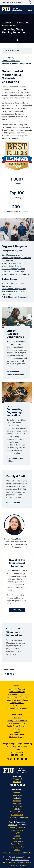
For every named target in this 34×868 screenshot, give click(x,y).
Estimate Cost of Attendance (17, 817)
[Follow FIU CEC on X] (18, 759)
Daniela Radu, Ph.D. (12, 539)
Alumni (17, 729)
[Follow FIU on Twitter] (18, 785)
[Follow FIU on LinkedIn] (13, 785)
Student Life (17, 806)
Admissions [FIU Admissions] (17, 795)
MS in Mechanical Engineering (14, 289)
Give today (17, 610)
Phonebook (13, 825)
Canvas (17, 836)
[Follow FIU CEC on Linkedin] (11, 759)
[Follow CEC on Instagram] (8, 759)
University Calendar (17, 827)
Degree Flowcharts (17, 692)
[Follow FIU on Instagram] (10, 785)
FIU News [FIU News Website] (17, 782)
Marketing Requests (17, 737)
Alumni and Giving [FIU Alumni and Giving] (17, 812)
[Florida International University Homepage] (12, 2)
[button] (30, 9)
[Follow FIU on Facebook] (15, 785)
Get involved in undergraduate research (17, 373)
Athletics (17, 809)
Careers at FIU (17, 815)
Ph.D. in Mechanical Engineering (15, 297)
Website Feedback (10, 863)
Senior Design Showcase (17, 726)
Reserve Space (17, 844)
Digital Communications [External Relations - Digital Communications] (21, 860)
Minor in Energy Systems (11, 266)
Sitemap (23, 865)
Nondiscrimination (17, 847)
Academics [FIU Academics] (17, 798)
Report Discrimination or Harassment (17, 852)
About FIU (17, 792)
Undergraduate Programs (17, 721)
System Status (17, 841)
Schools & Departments (11, 61)
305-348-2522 (17, 755)
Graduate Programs (17, 723)
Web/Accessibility (24, 863)
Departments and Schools (17, 694)
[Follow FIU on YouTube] (21, 785)
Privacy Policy (13, 865)
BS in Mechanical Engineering (14, 255)
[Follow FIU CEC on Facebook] (15, 759)
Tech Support (17, 705)
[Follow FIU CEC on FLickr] (26, 759)
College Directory (17, 703)
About (10, 58)
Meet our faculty (13, 502)
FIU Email (17, 838)
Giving (17, 732)
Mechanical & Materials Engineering (17, 63)
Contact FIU (17, 779)
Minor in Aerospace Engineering (14, 263)
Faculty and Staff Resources (17, 708)
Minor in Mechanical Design (13, 271)
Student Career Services (17, 697)
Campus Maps (17, 830)
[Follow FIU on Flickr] (24, 785)
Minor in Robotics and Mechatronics (16, 274)
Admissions (17, 718)
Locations (17, 801)
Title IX (17, 850)
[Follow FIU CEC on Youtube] (22, 759)
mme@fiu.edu (12, 651)
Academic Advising (17, 689)
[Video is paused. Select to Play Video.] (17, 40)
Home (4, 58)
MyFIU (17, 833)
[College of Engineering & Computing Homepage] (12, 9)
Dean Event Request (17, 734)
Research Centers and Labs (17, 700)
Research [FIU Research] (17, 803)
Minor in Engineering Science (13, 269)
